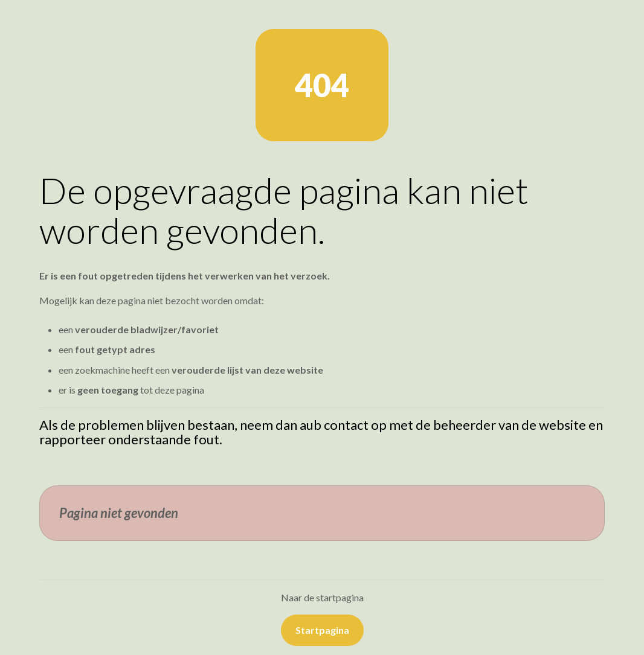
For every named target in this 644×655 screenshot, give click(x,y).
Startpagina (322, 630)
